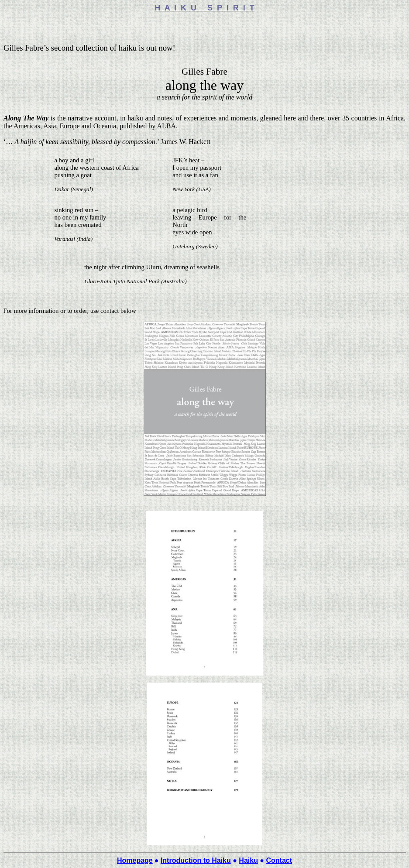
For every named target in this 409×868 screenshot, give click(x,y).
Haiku (248, 860)
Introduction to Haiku (196, 860)
